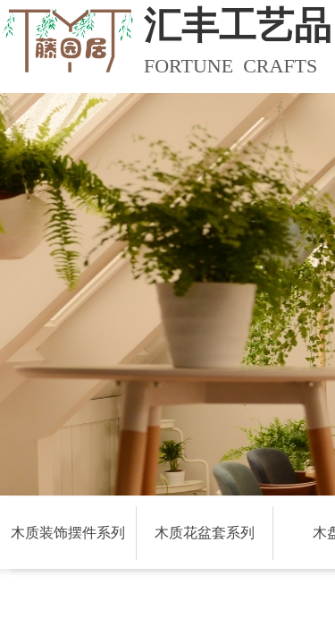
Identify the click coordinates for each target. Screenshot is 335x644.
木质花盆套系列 (205, 533)
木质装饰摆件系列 (68, 533)
